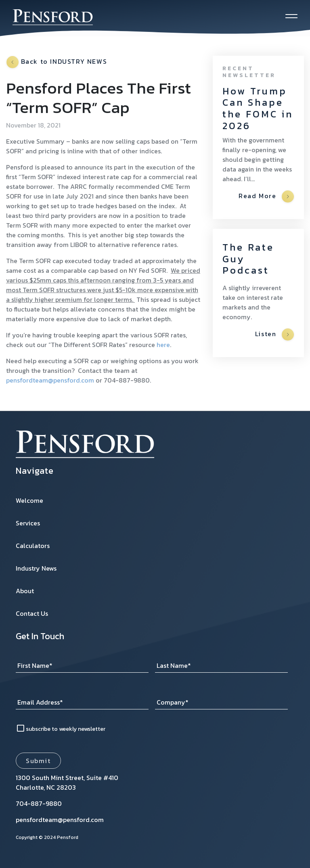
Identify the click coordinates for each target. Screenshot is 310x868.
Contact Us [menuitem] (32, 613)
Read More (266, 197)
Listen (274, 335)
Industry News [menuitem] (36, 568)
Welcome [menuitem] (29, 500)
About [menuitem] (25, 591)
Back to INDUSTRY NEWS (57, 62)
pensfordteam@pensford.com (50, 380)
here (163, 345)
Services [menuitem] (28, 523)
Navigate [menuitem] (35, 471)
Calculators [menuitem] (33, 546)
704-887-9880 (39, 803)
